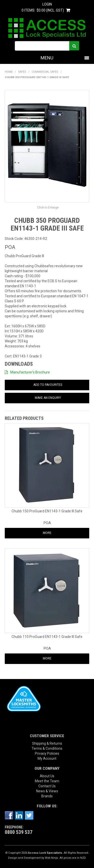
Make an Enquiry (48, 398)
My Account (47, 758)
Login (47, 4)
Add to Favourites (48, 385)
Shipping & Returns (47, 743)
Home (9, 72)
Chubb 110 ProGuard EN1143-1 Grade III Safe (47, 637)
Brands (47, 796)
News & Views (47, 791)
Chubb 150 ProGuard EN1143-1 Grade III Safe (47, 511)
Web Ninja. (52, 858)
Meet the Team (47, 781)
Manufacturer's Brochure (30, 372)
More (47, 533)
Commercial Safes (45, 72)
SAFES (22, 72)
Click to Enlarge (48, 208)
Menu (47, 58)
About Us (47, 776)
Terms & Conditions (47, 748)
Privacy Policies (47, 753)
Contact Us (47, 786)
